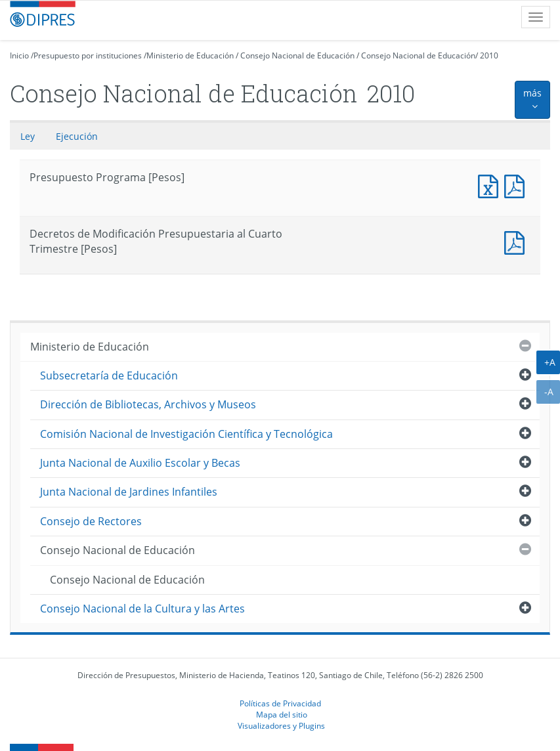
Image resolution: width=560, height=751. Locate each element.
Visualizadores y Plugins (281, 725)
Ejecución (77, 136)
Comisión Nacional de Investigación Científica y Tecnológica (186, 434)
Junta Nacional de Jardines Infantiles (129, 492)
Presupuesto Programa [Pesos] (491, 185)
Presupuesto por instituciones (88, 55)
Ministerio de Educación (190, 55)
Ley (28, 136)
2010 (489, 55)
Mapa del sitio (282, 714)
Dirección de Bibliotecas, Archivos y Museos (148, 404)
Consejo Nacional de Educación (297, 55)
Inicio (19, 55)
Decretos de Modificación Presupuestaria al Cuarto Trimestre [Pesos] (517, 241)
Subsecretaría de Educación (109, 375)
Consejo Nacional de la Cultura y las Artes (142, 609)
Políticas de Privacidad (280, 703)
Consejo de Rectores (91, 521)
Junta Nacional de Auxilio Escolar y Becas (140, 463)
